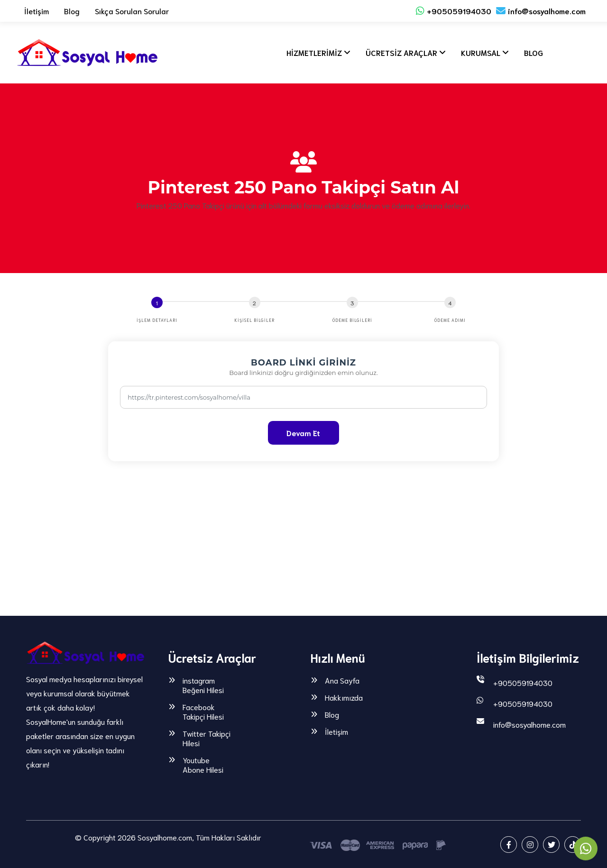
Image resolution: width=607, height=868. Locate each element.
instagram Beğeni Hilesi (203, 685)
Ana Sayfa (342, 680)
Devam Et (303, 433)
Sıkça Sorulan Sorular (132, 11)
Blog (72, 11)
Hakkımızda (344, 697)
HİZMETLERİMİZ (314, 52)
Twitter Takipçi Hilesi (207, 738)
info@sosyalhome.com (541, 11)
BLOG (533, 52)
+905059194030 (454, 11)
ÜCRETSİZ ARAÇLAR (401, 52)
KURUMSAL (481, 52)
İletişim (37, 11)
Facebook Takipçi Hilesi (203, 712)
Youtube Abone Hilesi (203, 765)
